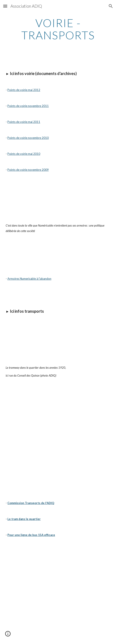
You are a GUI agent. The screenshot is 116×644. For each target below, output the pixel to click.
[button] (5, 6)
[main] (58, 29)
